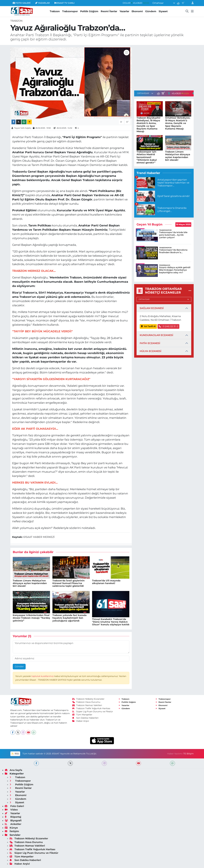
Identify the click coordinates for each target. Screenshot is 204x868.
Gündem (151, 11)
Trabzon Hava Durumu (86, 702)
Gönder (19, 666)
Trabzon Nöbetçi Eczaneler (88, 699)
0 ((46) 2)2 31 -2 (168, 326)
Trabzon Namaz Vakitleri (87, 705)
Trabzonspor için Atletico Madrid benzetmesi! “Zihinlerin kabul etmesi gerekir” (147, 157)
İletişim (12, 831)
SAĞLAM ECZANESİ (152, 308)
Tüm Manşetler (82, 715)
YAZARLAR (42, 3)
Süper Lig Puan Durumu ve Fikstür (93, 712)
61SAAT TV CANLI (65, 3)
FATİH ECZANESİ (150, 343)
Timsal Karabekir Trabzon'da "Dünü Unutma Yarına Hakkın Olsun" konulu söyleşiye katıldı (111, 622)
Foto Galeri (14, 806)
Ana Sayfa (13, 770)
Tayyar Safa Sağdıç (23, 128)
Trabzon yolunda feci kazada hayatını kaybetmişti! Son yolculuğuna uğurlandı (69, 618)
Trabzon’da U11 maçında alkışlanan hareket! (106, 582)
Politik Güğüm (89, 11)
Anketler (13, 824)
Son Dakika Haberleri (85, 718)
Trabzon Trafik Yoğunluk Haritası (91, 708)
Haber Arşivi (81, 721)
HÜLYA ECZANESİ (150, 351)
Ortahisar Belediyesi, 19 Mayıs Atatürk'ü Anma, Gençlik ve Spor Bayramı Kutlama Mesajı (178, 123)
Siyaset (163, 11)
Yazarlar (124, 11)
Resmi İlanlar (109, 11)
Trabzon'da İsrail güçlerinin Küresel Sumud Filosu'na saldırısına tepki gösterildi (68, 583)
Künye (11, 828)
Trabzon (55, 11)
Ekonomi (137, 11)
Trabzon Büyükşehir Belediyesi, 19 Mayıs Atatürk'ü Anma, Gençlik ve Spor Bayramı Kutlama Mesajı (149, 125)
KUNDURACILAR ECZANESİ (156, 335)
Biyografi (13, 821)
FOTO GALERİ (22, 3)
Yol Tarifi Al (148, 326)
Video (11, 810)
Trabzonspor (70, 11)
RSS (15, 754)
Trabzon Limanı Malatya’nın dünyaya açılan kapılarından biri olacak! (30, 583)
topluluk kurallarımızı (43, 676)
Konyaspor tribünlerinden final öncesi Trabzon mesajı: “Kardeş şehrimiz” (31, 618)
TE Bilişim (188, 754)
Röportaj (13, 817)
